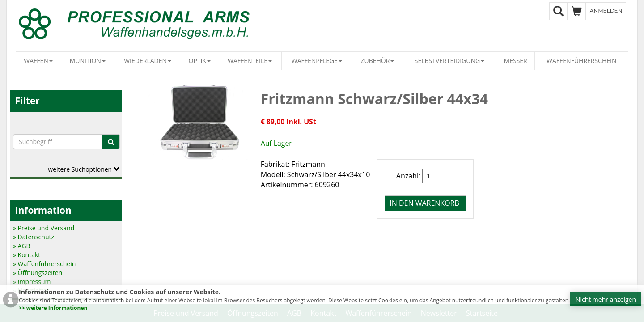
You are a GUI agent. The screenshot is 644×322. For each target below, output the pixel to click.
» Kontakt (27, 255)
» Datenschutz (34, 237)
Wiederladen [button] (148, 61)
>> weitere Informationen (53, 308)
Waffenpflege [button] (317, 61)
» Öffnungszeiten (38, 273)
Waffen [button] (38, 61)
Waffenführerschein (581, 61)
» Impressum (32, 282)
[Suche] (111, 142)
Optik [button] (200, 61)
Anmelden (606, 11)
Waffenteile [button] (250, 61)
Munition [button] (88, 61)
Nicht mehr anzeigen (606, 299)
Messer (516, 61)
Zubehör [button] (378, 61)
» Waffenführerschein (44, 264)
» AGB (22, 246)
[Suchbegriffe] (58, 142)
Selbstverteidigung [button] (450, 61)
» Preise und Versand (44, 228)
